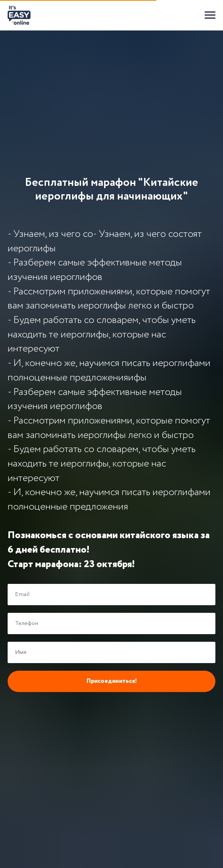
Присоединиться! (112, 681)
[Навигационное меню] (210, 15)
